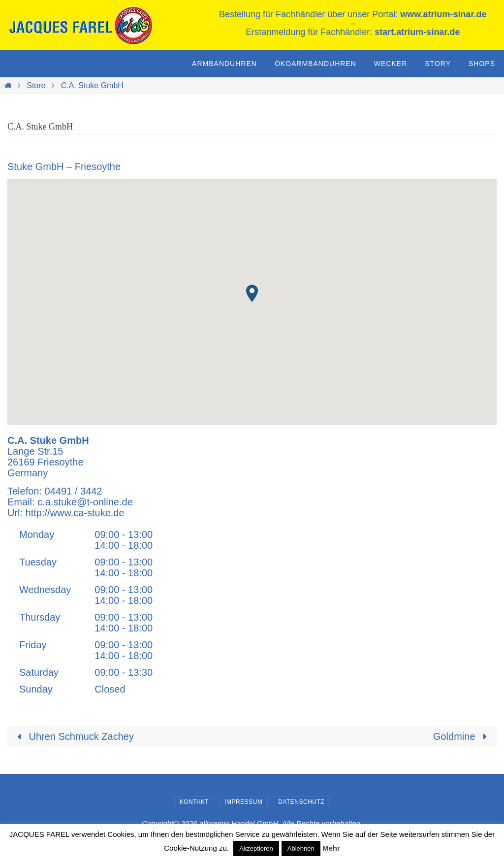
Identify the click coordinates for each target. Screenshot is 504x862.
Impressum (243, 801)
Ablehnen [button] (301, 848)
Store (36, 85)
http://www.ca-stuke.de (75, 513)
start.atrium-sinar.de (417, 32)
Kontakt (194, 801)
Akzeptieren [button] (256, 848)
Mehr (331, 848)
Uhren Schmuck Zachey (73, 736)
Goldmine (462, 736)
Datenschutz (301, 801)
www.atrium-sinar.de (443, 14)
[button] (252, 293)
